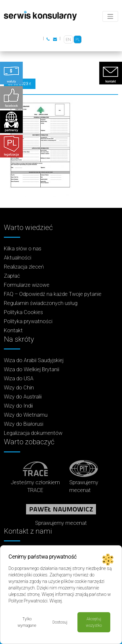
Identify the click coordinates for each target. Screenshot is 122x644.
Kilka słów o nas (23, 249)
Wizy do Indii (18, 406)
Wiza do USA (19, 379)
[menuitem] (68, 39)
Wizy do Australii (23, 397)
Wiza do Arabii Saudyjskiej (34, 360)
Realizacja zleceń (24, 267)
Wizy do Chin (19, 388)
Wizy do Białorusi (24, 424)
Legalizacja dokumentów (33, 433)
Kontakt (13, 330)
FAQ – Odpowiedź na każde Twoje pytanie (53, 294)
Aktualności (18, 258)
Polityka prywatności (28, 321)
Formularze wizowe (27, 285)
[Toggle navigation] (110, 16)
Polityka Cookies (23, 312)
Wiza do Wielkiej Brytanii (32, 369)
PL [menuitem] (78, 40)
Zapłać (12, 276)
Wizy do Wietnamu (26, 415)
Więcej (56, 601)
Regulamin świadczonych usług (41, 303)
